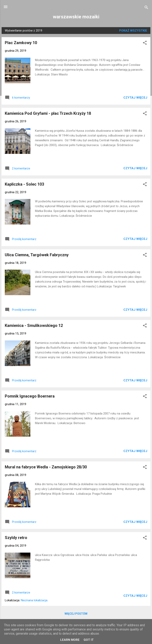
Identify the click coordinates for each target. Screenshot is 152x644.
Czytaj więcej (135, 98)
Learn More (70, 640)
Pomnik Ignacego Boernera (30, 396)
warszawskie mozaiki (76, 17)
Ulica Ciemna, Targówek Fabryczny (37, 255)
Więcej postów (76, 614)
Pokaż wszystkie (133, 31)
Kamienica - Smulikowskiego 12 (34, 325)
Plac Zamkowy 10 (21, 43)
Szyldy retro (16, 538)
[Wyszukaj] (146, 8)
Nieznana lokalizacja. (34, 600)
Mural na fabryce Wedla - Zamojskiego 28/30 (46, 467)
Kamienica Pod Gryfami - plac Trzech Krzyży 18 (48, 113)
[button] (145, 43)
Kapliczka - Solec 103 (24, 184)
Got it (89, 640)
